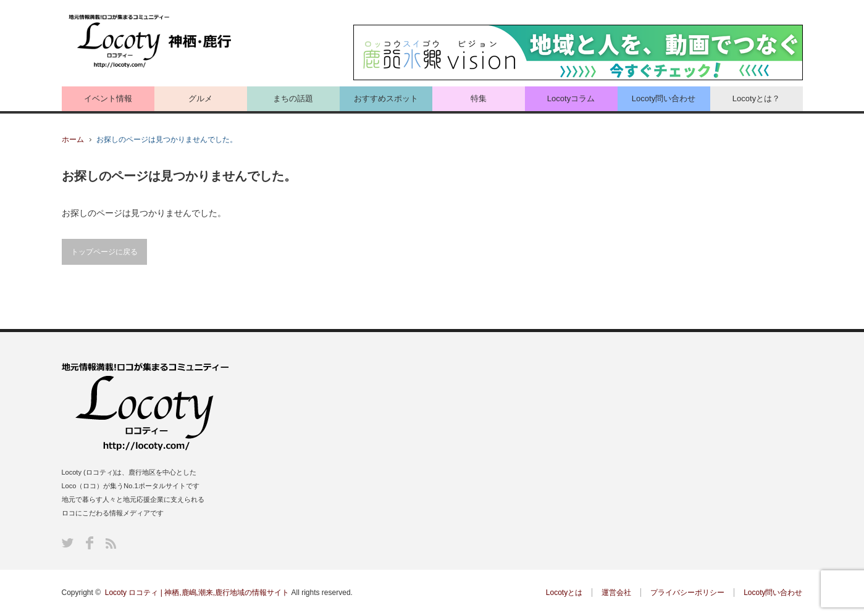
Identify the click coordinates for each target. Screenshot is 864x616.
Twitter (68, 543)
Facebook (90, 543)
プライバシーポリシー (687, 593)
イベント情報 (108, 98)
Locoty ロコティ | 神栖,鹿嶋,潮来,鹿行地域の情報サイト (197, 593)
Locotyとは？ (756, 98)
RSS (111, 543)
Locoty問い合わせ (664, 98)
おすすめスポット (386, 98)
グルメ (200, 98)
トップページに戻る (104, 252)
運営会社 (616, 593)
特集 (479, 98)
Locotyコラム (571, 98)
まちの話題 (293, 98)
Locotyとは (564, 593)
